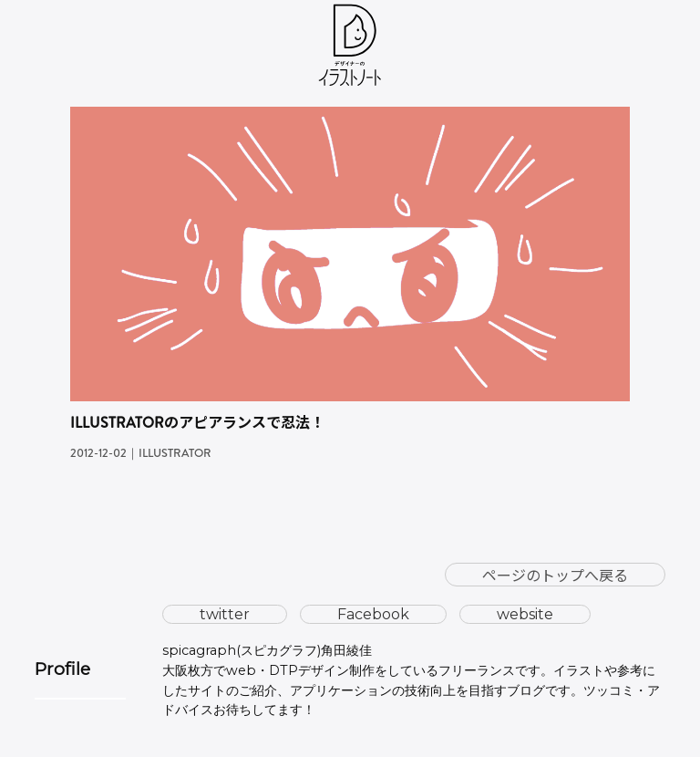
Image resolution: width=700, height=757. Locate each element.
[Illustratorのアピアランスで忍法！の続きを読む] (350, 118)
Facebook (373, 614)
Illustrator (175, 453)
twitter (225, 614)
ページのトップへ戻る (555, 575)
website (525, 614)
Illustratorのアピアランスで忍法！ (197, 423)
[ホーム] (350, 49)
